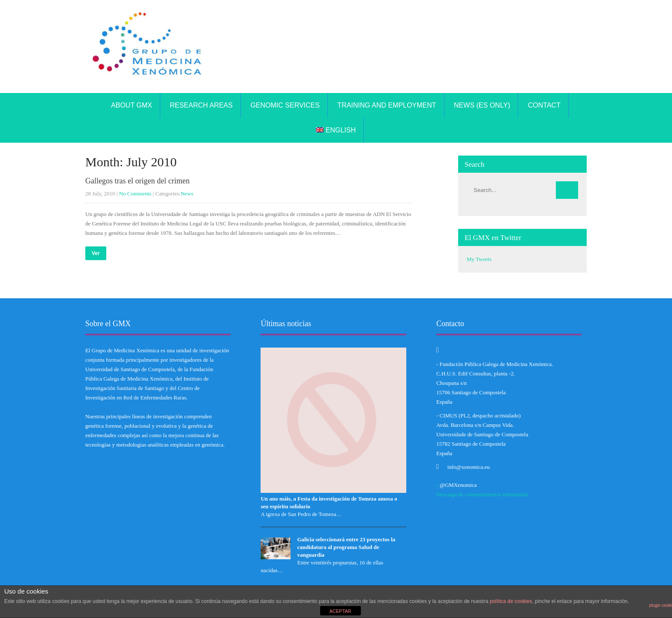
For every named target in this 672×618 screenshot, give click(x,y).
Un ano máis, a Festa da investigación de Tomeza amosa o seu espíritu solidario (329, 502)
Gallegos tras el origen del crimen (137, 181)
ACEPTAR (340, 611)
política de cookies (511, 601)
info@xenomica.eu (469, 467)
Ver (96, 253)
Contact (544, 105)
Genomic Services (285, 105)
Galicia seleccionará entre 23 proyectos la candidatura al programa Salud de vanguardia (346, 547)
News (187, 193)
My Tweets (479, 259)
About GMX (132, 105)
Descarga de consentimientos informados (482, 494)
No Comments (135, 193)
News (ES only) (482, 105)
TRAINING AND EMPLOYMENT (387, 105)
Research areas (201, 105)
